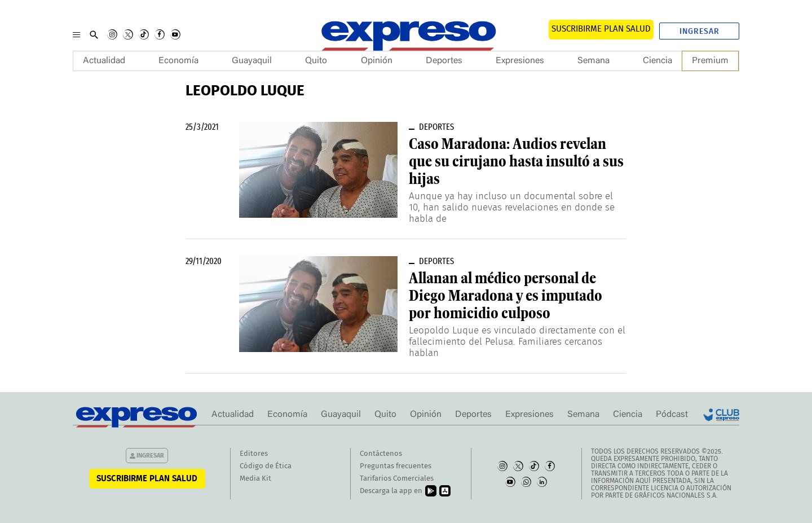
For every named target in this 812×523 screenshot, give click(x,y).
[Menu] (76, 34)
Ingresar (700, 32)
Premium (710, 61)
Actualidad (104, 61)
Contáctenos (381, 454)
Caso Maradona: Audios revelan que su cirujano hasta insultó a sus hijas (516, 161)
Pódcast (672, 415)
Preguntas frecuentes (396, 466)
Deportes (444, 61)
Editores (254, 454)
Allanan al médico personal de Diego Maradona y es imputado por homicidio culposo (506, 296)
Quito (316, 61)
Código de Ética (266, 466)
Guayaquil (252, 61)
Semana (593, 61)
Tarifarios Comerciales (397, 479)
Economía (178, 61)
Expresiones (520, 61)
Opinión (377, 61)
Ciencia (657, 61)
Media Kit (255, 479)
